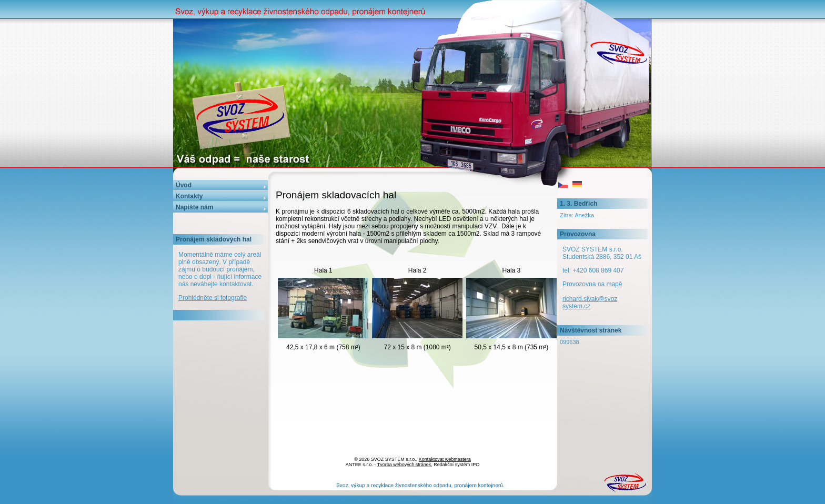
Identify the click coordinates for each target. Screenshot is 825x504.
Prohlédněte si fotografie (213, 298)
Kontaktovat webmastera (445, 459)
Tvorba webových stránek (404, 465)
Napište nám (194, 207)
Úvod (184, 185)
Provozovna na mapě (592, 284)
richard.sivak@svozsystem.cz (590, 303)
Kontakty (189, 196)
